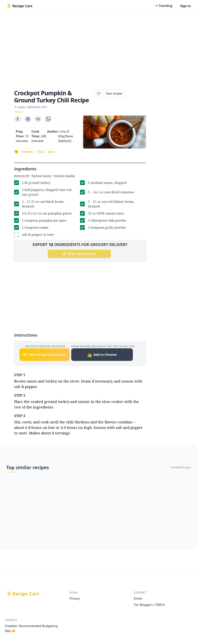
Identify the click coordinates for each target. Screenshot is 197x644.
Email (138, 598)
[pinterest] (28, 119)
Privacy (74, 598)
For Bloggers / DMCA (149, 605)
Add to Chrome (102, 355)
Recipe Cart (26, 594)
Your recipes (114, 93)
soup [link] (51, 152)
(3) (24, 107)
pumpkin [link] (27, 152)
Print (135, 94)
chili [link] (40, 152)
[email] (38, 119)
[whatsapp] (48, 119)
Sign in (186, 6)
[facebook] (18, 119)
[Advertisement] (98, 50)
